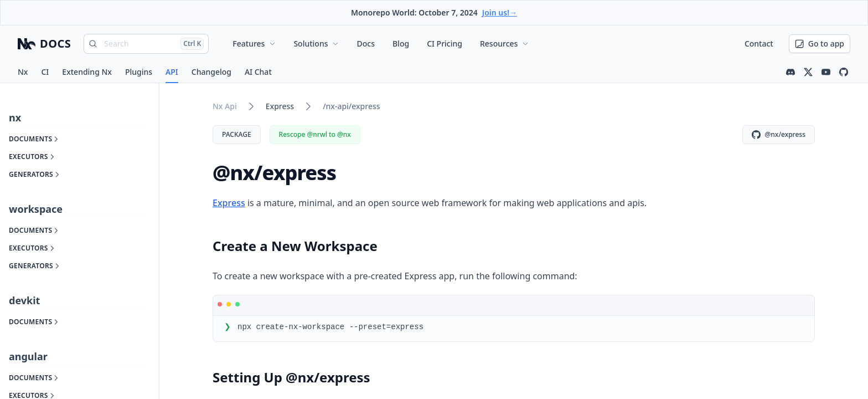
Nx (23, 72)
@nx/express (779, 134)
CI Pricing (445, 44)
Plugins (139, 72)
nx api (225, 106)
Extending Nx (87, 72)
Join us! (500, 12)
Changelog (211, 72)
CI (45, 72)
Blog (401, 44)
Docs (365, 44)
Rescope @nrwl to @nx (315, 134)
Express (229, 203)
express (280, 106)
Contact (759, 44)
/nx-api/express (351, 106)
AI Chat (258, 72)
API (172, 72)
